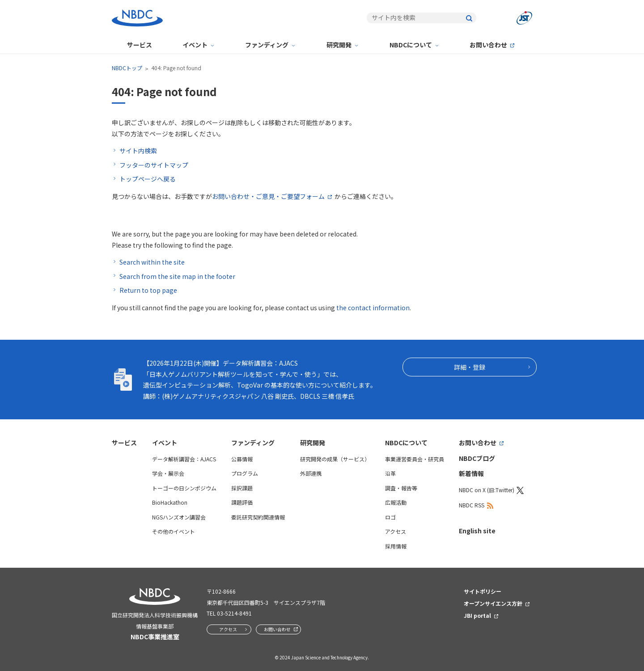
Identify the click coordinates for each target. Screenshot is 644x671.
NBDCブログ (477, 458)
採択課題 (242, 488)
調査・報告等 (401, 488)
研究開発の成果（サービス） (335, 459)
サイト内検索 (138, 151)
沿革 (390, 473)
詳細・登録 (470, 367)
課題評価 (242, 502)
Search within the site (152, 262)
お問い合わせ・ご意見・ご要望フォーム (268, 196)
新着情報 (471, 473)
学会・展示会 (168, 473)
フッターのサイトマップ (154, 165)
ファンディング (267, 45)
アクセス (396, 531)
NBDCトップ (127, 68)
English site (477, 531)
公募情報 (242, 459)
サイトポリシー (483, 591)
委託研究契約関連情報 (258, 517)
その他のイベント (174, 531)
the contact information (373, 308)
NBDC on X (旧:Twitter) (487, 490)
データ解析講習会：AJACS (184, 459)
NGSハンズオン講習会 (179, 517)
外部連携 (311, 473)
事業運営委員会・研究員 (415, 459)
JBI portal (477, 615)
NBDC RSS (472, 505)
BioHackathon (170, 502)
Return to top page (148, 290)
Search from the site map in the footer (177, 276)
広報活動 (396, 502)
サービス (140, 45)
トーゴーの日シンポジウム (184, 488)
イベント (195, 45)
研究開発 (339, 45)
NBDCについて (411, 45)
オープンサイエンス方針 (493, 603)
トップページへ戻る (148, 179)
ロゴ (390, 517)
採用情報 (396, 546)
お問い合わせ (488, 45)
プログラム (245, 473)
